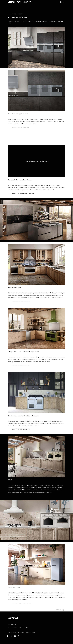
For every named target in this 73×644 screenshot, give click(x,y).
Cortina (31, 490)
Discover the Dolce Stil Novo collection (23, 193)
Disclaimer (15, 632)
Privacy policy (22, 632)
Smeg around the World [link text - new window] (18, 628)
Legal (9, 632)
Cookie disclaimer (31, 632)
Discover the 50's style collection (22, 603)
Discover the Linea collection (20, 127)
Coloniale (24, 490)
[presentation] (18, 139)
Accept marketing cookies (31, 161)
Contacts (12, 624)
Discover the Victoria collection (21, 429)
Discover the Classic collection (21, 301)
